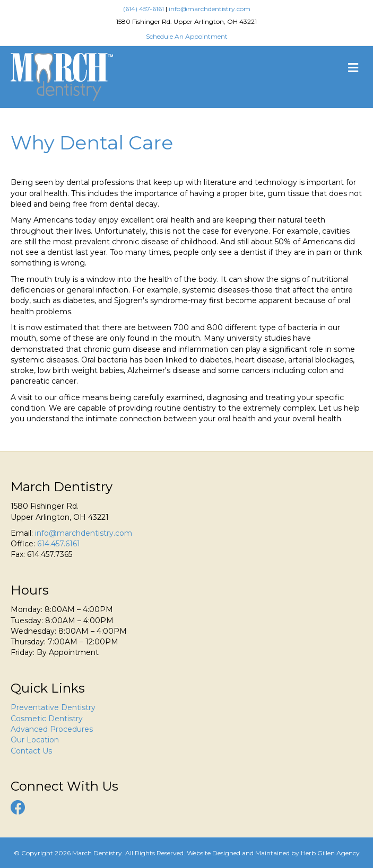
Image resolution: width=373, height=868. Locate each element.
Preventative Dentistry (53, 707)
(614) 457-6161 (144, 9)
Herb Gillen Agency (330, 853)
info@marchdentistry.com (210, 9)
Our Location (35, 740)
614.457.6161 (59, 544)
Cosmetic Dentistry (47, 719)
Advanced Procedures (52, 729)
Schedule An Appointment (187, 36)
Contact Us (31, 751)
